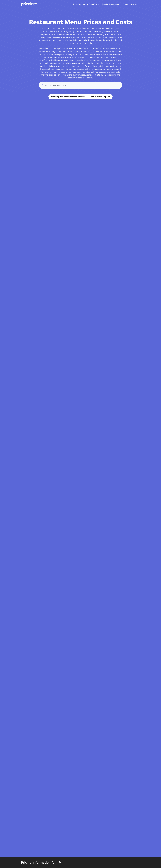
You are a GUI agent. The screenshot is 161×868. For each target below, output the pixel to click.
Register (134, 4)
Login (126, 4)
